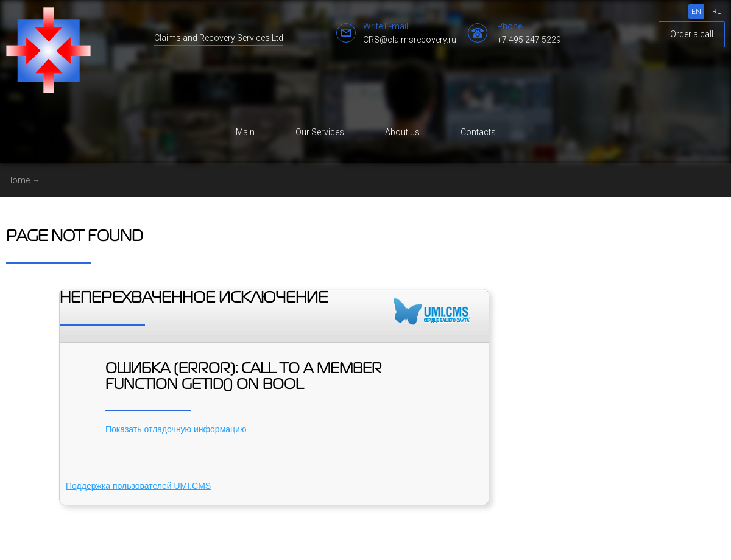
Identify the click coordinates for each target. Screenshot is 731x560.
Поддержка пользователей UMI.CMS (138, 486)
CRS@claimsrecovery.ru (410, 40)
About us (402, 132)
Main (245, 132)
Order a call (692, 34)
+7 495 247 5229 (529, 40)
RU (717, 12)
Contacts (478, 132)
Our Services (320, 132)
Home (18, 180)
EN (696, 12)
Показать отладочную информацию (176, 429)
